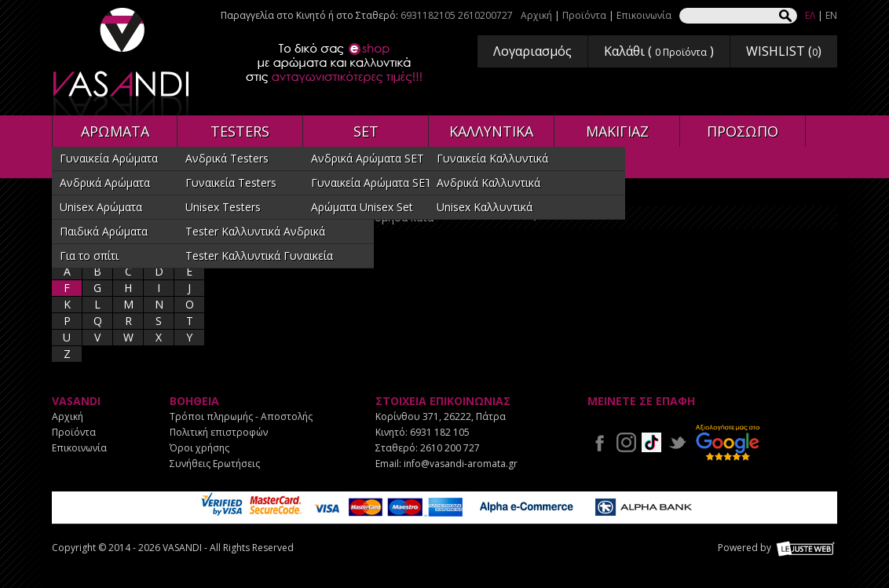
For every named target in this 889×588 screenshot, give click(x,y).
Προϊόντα (584, 15)
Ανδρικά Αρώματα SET (368, 158)
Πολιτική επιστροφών (219, 432)
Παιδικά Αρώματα (104, 231)
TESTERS (240, 131)
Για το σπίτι (89, 256)
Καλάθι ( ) (659, 51)
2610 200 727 (450, 448)
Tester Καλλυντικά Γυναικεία (259, 256)
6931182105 (428, 15)
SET (366, 131)
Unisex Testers (223, 207)
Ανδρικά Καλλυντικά (488, 183)
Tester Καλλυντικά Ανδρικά (255, 231)
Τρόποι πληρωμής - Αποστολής (241, 416)
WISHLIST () (784, 51)
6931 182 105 (440, 432)
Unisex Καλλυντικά (485, 207)
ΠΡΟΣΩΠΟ (743, 131)
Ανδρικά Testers (227, 158)
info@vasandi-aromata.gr (461, 464)
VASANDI (123, 62)
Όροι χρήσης (199, 448)
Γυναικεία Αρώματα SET (371, 183)
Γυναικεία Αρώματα (109, 158)
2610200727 (485, 15)
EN (831, 15)
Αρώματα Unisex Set (362, 207)
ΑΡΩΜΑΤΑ (115, 131)
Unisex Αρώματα (101, 207)
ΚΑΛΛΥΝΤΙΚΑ (491, 131)
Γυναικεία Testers (231, 183)
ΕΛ (810, 15)
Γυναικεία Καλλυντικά (492, 158)
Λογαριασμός (532, 51)
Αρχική (536, 15)
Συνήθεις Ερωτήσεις (215, 464)
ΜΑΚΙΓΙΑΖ (617, 131)
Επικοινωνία (644, 15)
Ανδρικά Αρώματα (105, 183)
